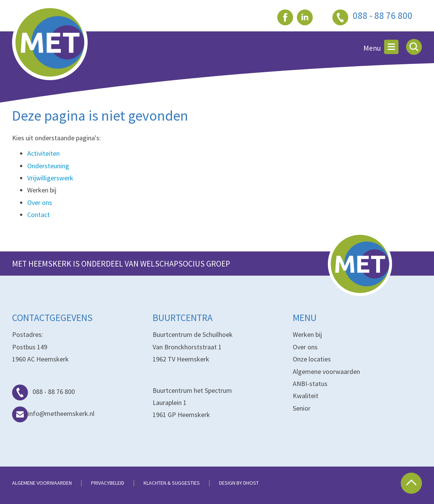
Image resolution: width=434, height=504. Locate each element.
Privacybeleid (108, 483)
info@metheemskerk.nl (53, 413)
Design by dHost (239, 483)
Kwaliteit (306, 396)
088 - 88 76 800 (43, 392)
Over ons (40, 202)
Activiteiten (43, 153)
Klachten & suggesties (172, 483)
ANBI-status (310, 384)
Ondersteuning (48, 166)
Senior (302, 408)
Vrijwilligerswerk (50, 178)
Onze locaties (312, 359)
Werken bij (307, 334)
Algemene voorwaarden (326, 371)
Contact (39, 215)
